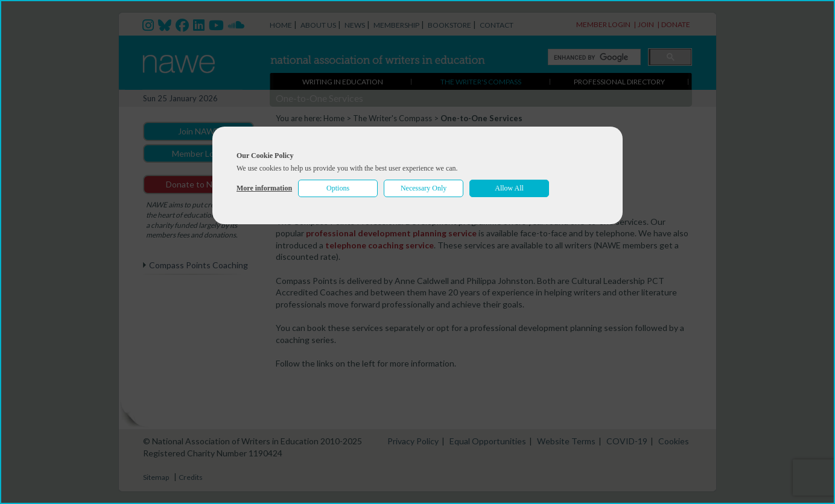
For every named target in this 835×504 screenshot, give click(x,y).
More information (264, 188)
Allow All (509, 188)
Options (338, 188)
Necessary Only (424, 188)
